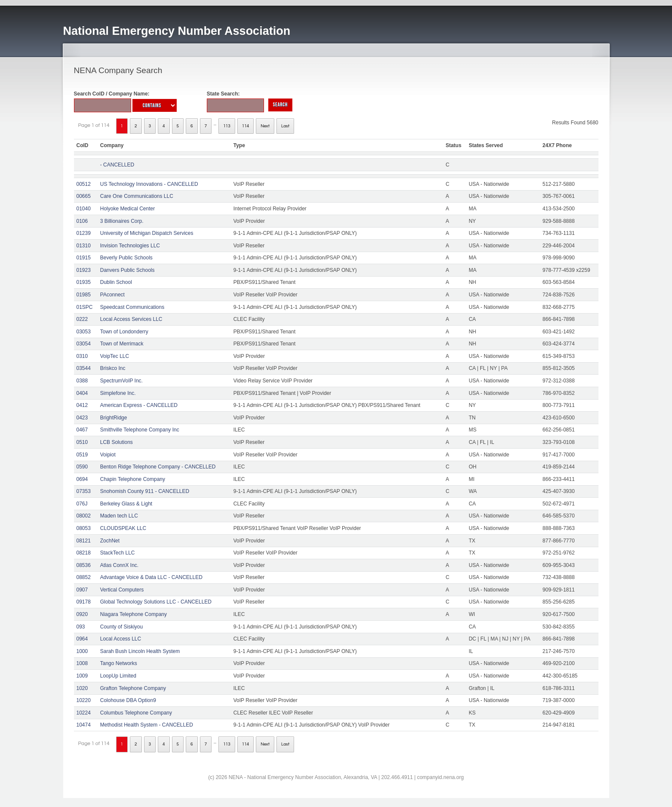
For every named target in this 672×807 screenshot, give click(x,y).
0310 (82, 356)
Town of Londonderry (124, 332)
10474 (84, 725)
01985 (84, 295)
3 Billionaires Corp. (122, 221)
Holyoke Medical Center (127, 209)
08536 (84, 565)
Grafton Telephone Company (133, 688)
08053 (84, 528)
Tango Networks (119, 663)
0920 (82, 614)
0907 (82, 590)
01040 (84, 209)
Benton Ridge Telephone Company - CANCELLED (158, 467)
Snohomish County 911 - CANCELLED (145, 491)
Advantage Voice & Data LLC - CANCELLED (151, 577)
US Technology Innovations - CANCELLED (149, 184)
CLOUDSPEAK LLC (123, 528)
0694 (82, 479)
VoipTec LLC (115, 356)
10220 (84, 700)
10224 (84, 713)
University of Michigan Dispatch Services (147, 233)
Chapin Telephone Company (133, 479)
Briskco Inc (113, 368)
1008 (82, 663)
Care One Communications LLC (137, 196)
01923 (84, 270)
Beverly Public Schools (126, 258)
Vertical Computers (122, 590)
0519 (82, 455)
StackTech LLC (118, 553)
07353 (84, 491)
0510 (82, 442)
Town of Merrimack (122, 344)
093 (81, 627)
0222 (82, 319)
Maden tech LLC (119, 516)
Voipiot (108, 455)
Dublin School (116, 282)
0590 (82, 467)
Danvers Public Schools (127, 270)
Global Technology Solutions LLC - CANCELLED (156, 602)
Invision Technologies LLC (130, 246)
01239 (84, 233)
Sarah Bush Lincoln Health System (140, 651)
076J (82, 504)
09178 (84, 602)
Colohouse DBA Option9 (128, 700)
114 (246, 126)
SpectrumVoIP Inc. (121, 381)
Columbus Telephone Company (136, 713)
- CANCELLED (117, 165)
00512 (84, 184)
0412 (82, 405)
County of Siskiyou (121, 627)
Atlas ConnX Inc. (119, 565)
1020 (82, 688)
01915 (84, 258)
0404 (82, 393)
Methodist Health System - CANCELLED (147, 725)
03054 (84, 344)
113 (227, 126)
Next (265, 126)
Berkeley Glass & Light (126, 504)
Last (285, 126)
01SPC (85, 307)
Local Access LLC (121, 639)
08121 (84, 541)
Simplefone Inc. (118, 393)
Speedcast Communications (132, 307)
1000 (82, 651)
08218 (84, 553)
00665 (84, 196)
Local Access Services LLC (131, 319)
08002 (84, 516)
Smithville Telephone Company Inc (140, 430)
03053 (84, 332)
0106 (82, 221)
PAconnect (112, 295)
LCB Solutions (117, 442)
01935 (84, 282)
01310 (84, 246)
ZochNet (110, 541)
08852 (84, 577)
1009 (82, 676)
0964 (82, 639)
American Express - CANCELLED (139, 405)
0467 (82, 430)
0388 (82, 381)
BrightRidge (114, 418)
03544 (84, 368)
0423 (82, 418)
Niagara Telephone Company (133, 614)
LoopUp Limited (118, 676)
